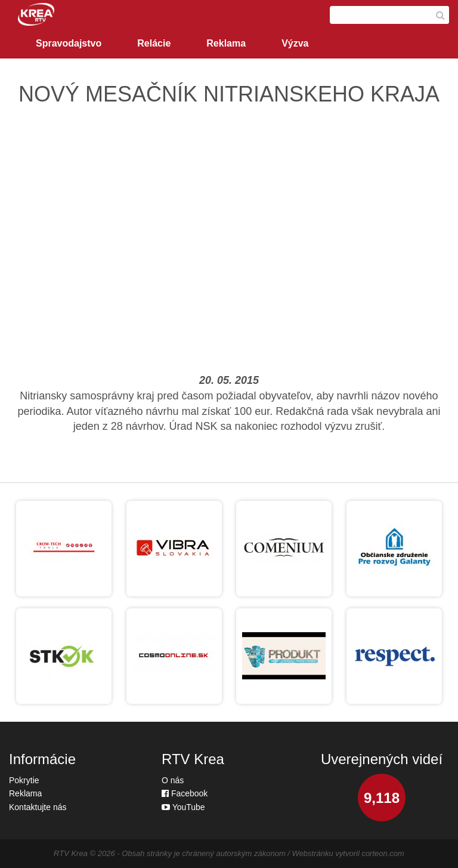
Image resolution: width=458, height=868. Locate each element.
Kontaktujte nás (38, 807)
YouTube (183, 807)
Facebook (185, 793)
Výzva (295, 43)
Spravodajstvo (69, 43)
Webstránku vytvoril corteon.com (348, 853)
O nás (173, 780)
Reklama (226, 43)
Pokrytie (24, 780)
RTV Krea (71, 853)
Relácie (154, 43)
